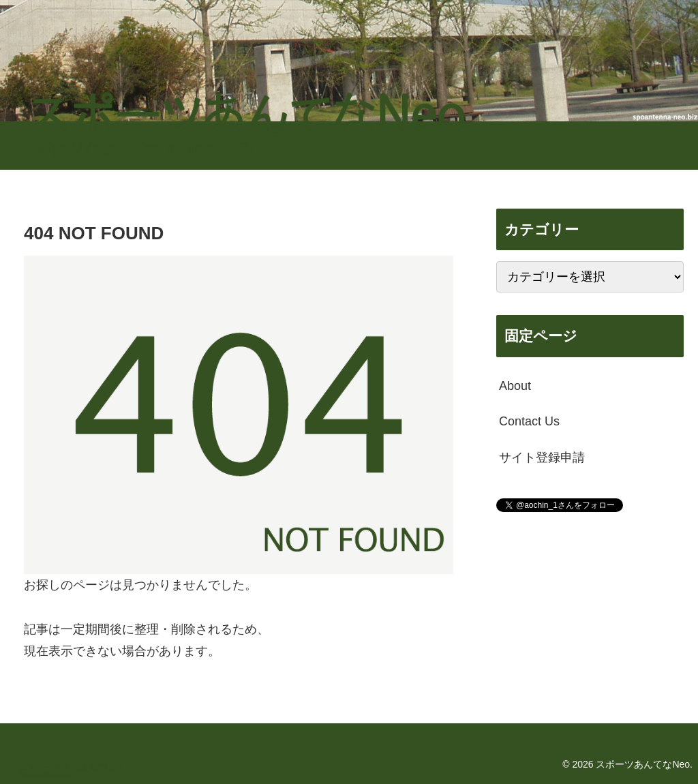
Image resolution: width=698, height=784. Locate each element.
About (515, 386)
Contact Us (529, 421)
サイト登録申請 (542, 457)
